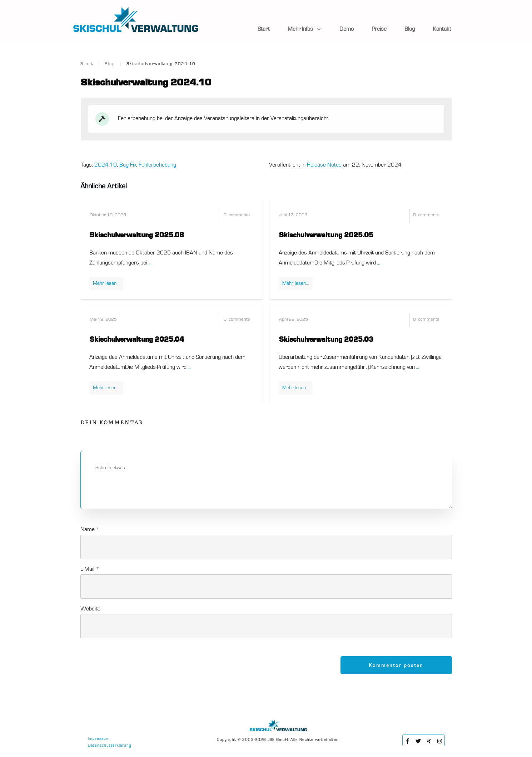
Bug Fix (128, 165)
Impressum (99, 739)
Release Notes (324, 165)
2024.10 (106, 165)
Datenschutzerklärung (110, 746)
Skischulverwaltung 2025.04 (137, 340)
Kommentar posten (396, 665)
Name (90, 530)
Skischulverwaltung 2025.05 (326, 236)
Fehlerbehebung (157, 165)
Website (90, 609)
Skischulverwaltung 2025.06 (137, 236)
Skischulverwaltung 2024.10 (146, 83)
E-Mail (90, 569)
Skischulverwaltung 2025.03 (326, 340)
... (150, 263)
